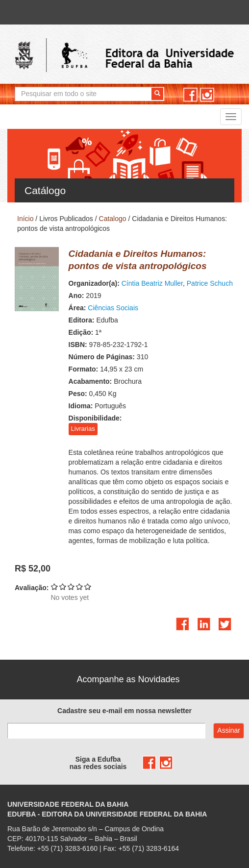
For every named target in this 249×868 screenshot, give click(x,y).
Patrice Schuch (210, 283)
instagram (207, 95)
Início (25, 219)
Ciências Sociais (113, 308)
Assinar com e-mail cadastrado (229, 731)
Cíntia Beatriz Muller (152, 283)
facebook (190, 95)
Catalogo (113, 219)
